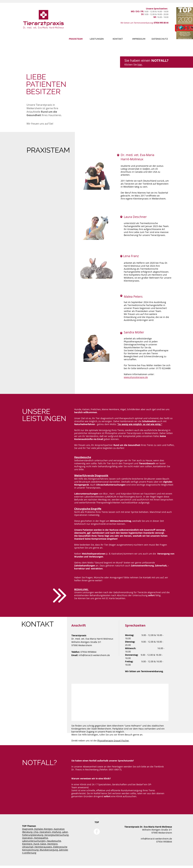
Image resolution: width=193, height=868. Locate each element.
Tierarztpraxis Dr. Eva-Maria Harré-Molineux (148, 827)
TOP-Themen (29, 826)
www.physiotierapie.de (136, 377)
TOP (97, 822)
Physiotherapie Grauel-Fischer (113, 741)
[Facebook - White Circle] (97, 832)
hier (140, 65)
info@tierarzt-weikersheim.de (94, 655)
